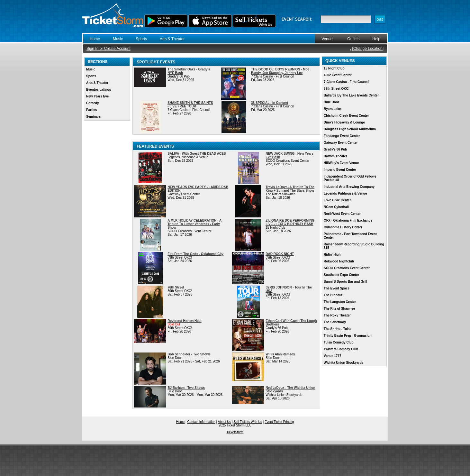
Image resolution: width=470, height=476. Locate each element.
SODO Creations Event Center (347, 268)
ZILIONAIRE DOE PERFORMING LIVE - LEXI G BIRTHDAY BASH (290, 222)
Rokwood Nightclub (339, 261)
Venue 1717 (332, 356)
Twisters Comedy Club (341, 349)
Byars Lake (332, 109)
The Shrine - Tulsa (338, 329)
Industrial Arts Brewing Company (349, 187)
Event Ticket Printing (279, 422)
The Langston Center (340, 302)
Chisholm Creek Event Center (346, 116)
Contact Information (201, 422)
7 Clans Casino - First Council (347, 82)
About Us (224, 422)
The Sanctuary (335, 322)
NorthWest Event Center (342, 214)
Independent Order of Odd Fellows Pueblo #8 (350, 178)
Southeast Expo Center (341, 275)
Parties (91, 110)
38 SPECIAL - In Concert (270, 103)
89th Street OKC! (337, 89)
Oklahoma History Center (343, 227)
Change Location (368, 49)
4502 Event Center (338, 75)
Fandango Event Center (342, 136)
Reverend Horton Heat (185, 321)
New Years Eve (97, 96)
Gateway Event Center (341, 143)
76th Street (176, 287)
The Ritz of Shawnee (339, 309)
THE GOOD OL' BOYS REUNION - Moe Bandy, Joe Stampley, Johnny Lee (280, 71)
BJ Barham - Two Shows (186, 388)
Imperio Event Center (340, 170)
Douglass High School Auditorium (350, 129)
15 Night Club (334, 68)
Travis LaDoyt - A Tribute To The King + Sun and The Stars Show (290, 189)
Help (376, 39)
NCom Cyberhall (336, 207)
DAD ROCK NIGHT (280, 254)
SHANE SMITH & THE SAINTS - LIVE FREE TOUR (190, 105)
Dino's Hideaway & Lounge (344, 122)
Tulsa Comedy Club (339, 342)
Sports (141, 39)
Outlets (353, 39)
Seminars (93, 117)
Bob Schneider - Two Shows (189, 354)
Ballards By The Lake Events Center (351, 95)
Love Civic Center (337, 200)
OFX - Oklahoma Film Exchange (348, 220)
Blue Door (331, 102)
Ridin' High (332, 255)
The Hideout (333, 295)
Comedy (92, 103)
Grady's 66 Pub (335, 149)
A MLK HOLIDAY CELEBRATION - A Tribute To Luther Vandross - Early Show (194, 224)
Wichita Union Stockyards (343, 363)
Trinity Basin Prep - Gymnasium (348, 336)
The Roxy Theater (337, 315)
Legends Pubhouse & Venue (345, 193)
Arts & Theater (172, 39)
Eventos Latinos (99, 90)
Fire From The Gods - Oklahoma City (195, 254)
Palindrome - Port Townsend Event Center (350, 236)
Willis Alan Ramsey (280, 354)
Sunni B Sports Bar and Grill (345, 282)
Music (118, 39)
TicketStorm (235, 432)
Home (95, 39)
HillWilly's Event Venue (341, 163)
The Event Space (337, 288)
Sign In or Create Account (108, 49)
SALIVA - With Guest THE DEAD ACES (197, 154)
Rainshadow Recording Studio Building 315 (354, 246)
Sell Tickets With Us (248, 422)
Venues (328, 39)
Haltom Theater (335, 156)
